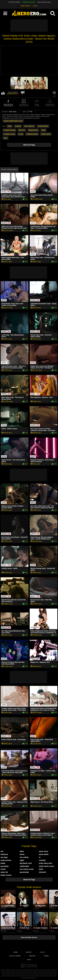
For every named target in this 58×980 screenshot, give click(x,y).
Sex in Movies (29, 126)
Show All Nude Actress (29, 937)
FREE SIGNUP (25, 6)
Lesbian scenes (9, 134)
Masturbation (33, 130)
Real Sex (22, 130)
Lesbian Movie (43, 126)
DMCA (29, 960)
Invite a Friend (15, 956)
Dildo (43, 130)
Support (32, 956)
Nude (10, 126)
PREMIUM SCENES (29, 2)
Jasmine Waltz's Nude (44, 2)
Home (15, 952)
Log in (42, 952)
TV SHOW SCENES (14, 2)
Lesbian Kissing (9, 130)
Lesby (21, 134)
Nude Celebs (46, 134)
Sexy (5, 138)
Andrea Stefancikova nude (13, 121)
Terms (46, 956)
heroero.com (33, 965)
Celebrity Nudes (32, 134)
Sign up (29, 952)
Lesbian (18, 126)
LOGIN (35, 6)
